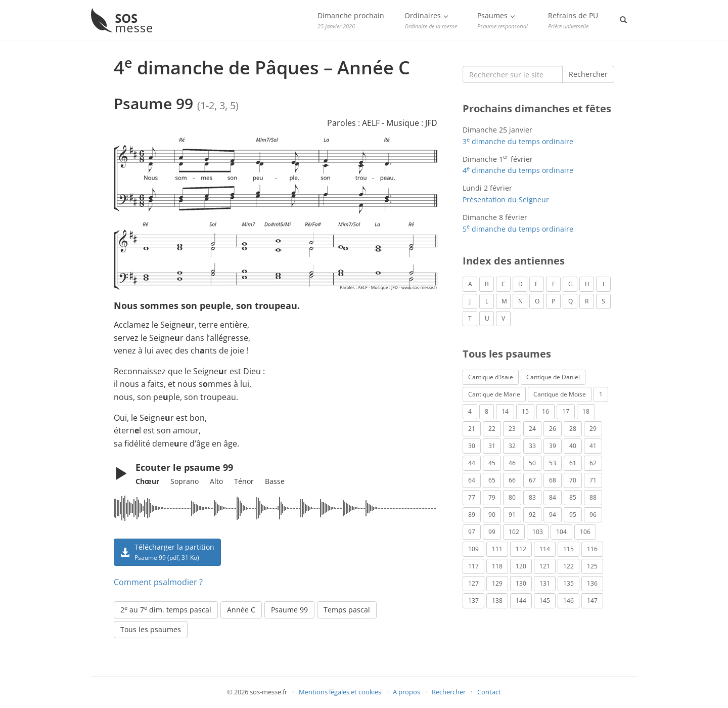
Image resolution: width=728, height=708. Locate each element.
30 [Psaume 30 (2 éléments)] (472, 446)
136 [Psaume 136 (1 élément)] (592, 583)
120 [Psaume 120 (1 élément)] (521, 566)
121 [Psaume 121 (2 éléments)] (545, 566)
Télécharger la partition (167, 552)
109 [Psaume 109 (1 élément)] (473, 549)
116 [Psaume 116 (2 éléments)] (592, 549)
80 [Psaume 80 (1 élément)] (512, 497)
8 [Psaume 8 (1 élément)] (487, 411)
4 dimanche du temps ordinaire (518, 170)
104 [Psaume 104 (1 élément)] (561, 532)
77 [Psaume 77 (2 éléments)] (472, 497)
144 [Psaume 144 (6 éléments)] (521, 601)
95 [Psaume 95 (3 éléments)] (573, 515)
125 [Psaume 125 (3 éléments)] (592, 566)
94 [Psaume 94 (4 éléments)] (553, 515)
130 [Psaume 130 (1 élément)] (521, 583)
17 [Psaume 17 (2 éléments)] (566, 411)
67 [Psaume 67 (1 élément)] (532, 480)
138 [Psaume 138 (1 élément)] (497, 601)
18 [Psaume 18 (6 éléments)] (586, 411)
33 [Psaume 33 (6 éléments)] (532, 446)
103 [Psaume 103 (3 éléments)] (538, 532)
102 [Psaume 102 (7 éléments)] (514, 532)
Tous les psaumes (151, 629)
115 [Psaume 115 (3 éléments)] (568, 549)
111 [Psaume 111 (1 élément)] (497, 549)
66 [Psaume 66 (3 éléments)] (512, 480)
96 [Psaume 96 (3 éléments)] (593, 515)
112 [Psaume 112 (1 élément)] (521, 549)
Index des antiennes (514, 261)
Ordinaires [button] (431, 20)
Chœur (147, 481)
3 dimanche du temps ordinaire (518, 141)
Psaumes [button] (503, 20)
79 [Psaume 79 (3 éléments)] (492, 497)
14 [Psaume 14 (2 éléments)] (505, 411)
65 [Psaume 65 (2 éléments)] (492, 480)
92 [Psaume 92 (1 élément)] (532, 515)
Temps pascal (347, 610)
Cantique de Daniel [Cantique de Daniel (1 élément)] (553, 377)
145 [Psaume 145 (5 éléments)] (545, 601)
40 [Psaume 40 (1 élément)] (573, 446)
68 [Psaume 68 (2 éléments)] (553, 480)
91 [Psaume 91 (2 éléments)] (512, 515)
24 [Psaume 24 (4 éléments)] (532, 429)
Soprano (185, 481)
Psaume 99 (289, 610)
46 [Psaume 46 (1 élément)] (512, 463)
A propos (406, 692)
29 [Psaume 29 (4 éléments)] (593, 429)
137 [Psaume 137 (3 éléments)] (473, 601)
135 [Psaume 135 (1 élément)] (568, 583)
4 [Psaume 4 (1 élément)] (470, 411)
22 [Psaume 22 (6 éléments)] (492, 429)
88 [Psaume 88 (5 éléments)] (593, 497)
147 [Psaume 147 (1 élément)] (592, 601)
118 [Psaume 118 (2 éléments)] (497, 566)
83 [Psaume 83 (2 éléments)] (532, 497)
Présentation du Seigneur (506, 200)
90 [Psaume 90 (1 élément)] (492, 515)
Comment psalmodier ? (158, 582)
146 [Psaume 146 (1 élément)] (568, 601)
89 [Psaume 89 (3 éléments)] (472, 515)
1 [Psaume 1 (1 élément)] (601, 394)
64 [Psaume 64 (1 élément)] (472, 480)
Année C (241, 610)
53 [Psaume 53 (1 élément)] (553, 463)
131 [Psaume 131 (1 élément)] (545, 583)
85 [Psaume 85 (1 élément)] (573, 497)
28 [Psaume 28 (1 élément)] (573, 429)
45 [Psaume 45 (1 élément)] (492, 463)
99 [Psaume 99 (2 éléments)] (492, 532)
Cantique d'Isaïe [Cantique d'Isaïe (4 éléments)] (491, 377)
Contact (489, 692)
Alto (216, 481)
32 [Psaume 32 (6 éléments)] (512, 446)
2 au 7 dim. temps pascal (166, 609)
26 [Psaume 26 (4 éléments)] (553, 429)
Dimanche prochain (351, 20)
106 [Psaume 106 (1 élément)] (585, 532)
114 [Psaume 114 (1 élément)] (545, 549)
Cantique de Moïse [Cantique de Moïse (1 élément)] (560, 394)
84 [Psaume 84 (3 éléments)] (553, 497)
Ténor (244, 481)
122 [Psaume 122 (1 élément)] (568, 566)
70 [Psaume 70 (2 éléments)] (573, 480)
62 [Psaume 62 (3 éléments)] (593, 463)
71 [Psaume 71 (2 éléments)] (593, 480)
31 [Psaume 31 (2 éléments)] (492, 446)
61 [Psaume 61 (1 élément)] (573, 463)
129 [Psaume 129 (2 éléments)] (497, 583)
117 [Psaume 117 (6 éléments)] (473, 566)
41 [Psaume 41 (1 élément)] (593, 446)
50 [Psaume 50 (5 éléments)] (532, 463)
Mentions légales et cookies (340, 692)
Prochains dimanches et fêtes (537, 108)
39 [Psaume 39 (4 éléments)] (553, 446)
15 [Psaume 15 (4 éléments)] (525, 411)
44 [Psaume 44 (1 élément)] (472, 463)
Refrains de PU (573, 20)
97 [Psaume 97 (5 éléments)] (472, 532)
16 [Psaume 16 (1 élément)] (545, 411)
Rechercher (588, 74)
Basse (275, 481)
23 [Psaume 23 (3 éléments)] (512, 429)
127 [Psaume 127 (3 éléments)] (473, 583)
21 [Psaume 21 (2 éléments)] (472, 429)
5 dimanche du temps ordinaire (518, 229)
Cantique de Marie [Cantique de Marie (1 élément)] (494, 394)
